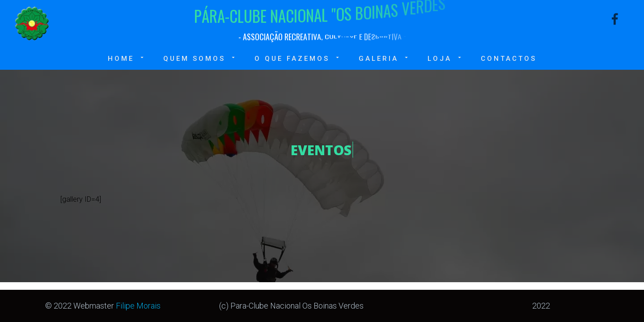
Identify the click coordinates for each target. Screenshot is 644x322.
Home (127, 58)
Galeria (384, 58)
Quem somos (200, 58)
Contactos (509, 59)
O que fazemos (298, 58)
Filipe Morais (138, 306)
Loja (445, 58)
